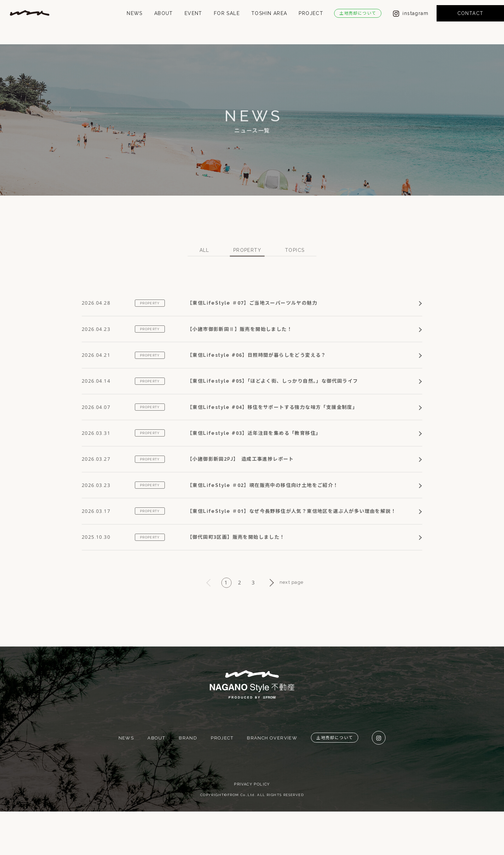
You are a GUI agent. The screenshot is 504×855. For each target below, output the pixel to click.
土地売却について (358, 22)
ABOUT (164, 22)
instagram (411, 22)
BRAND (188, 781)
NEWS (135, 22)
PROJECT (311, 22)
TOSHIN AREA (269, 22)
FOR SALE (227, 22)
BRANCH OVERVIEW (272, 781)
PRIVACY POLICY (252, 827)
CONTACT (470, 22)
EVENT (193, 22)
